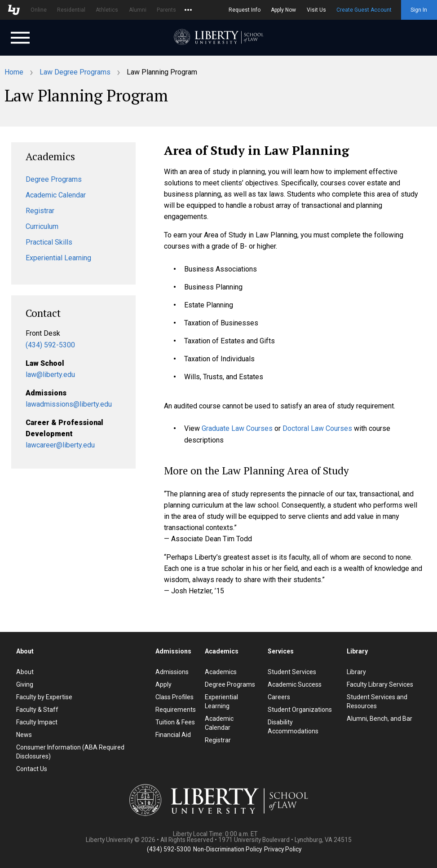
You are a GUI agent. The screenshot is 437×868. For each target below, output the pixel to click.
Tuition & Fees (175, 722)
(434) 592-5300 (50, 345)
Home (14, 72)
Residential (71, 10)
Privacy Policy (283, 849)
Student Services (292, 672)
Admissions (172, 672)
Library (356, 672)
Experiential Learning (58, 258)
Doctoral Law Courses (317, 428)
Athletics (107, 10)
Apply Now (283, 10)
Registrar (40, 211)
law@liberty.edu (50, 375)
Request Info (245, 10)
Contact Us (32, 769)
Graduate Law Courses (237, 428)
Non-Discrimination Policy (227, 849)
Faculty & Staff (37, 710)
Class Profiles (174, 697)
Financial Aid (173, 735)
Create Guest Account (364, 10)
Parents (166, 10)
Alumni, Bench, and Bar (380, 719)
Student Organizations (300, 710)
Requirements (176, 710)
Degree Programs (54, 179)
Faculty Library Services (380, 684)
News (24, 735)
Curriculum (42, 226)
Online (39, 10)
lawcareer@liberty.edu (60, 445)
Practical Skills (49, 242)
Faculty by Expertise (44, 697)
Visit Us (316, 10)
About (25, 672)
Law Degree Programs (75, 72)
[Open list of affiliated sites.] (188, 10)
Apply (163, 684)
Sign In (419, 10)
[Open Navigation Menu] (20, 37)
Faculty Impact (37, 722)
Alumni (138, 10)
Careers (279, 697)
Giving (25, 684)
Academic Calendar (56, 195)
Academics (221, 672)
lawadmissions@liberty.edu (69, 404)
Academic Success (295, 684)
